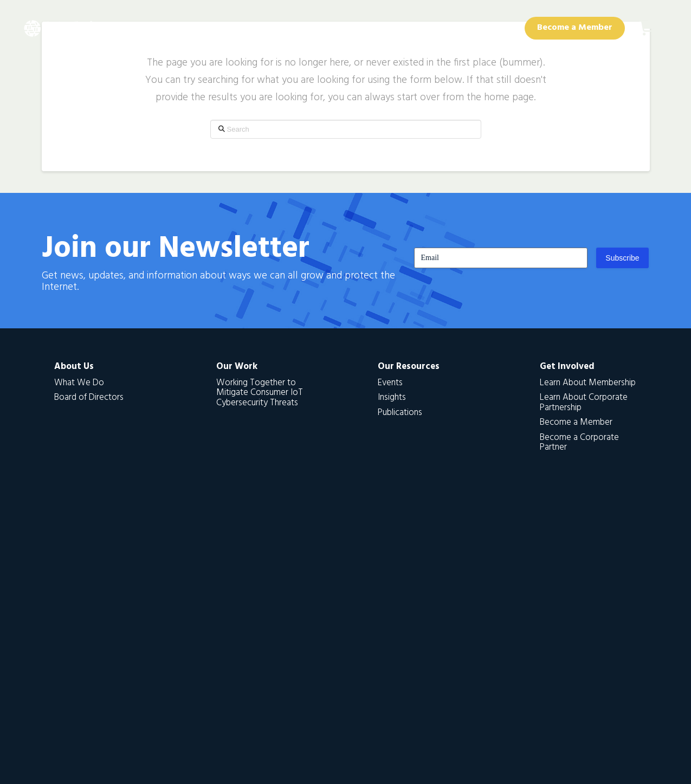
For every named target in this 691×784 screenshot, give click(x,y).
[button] (648, 28)
